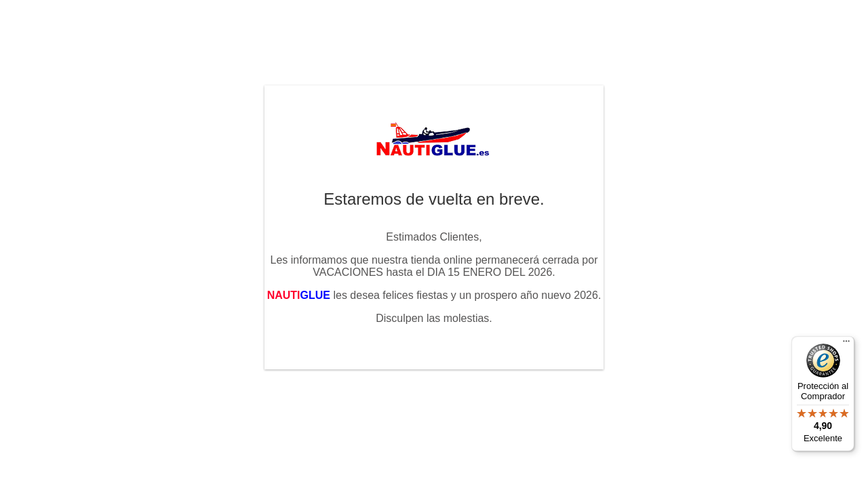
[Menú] (846, 344)
